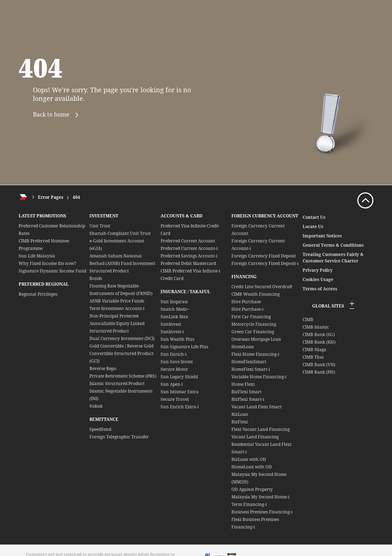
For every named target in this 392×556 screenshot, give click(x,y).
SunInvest (171, 324)
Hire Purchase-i (248, 309)
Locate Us (313, 227)
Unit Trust (100, 226)
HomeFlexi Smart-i (251, 369)
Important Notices (322, 236)
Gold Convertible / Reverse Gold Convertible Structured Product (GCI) (121, 353)
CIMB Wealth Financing (256, 294)
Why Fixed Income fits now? (47, 263)
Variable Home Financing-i (259, 377)
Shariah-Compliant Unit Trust (120, 233)
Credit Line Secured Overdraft (262, 287)
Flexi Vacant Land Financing (261, 429)
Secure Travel (175, 399)
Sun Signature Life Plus (184, 347)
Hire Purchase (246, 302)
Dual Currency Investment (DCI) (122, 338)
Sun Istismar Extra (180, 392)
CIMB (308, 319)
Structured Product (109, 271)
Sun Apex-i (172, 384)
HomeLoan (243, 347)
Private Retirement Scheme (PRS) (123, 376)
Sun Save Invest (177, 362)
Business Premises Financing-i (262, 512)
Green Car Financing (253, 332)
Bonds (96, 278)
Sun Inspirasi (174, 302)
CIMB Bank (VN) (319, 365)
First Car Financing (251, 317)
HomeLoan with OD (252, 467)
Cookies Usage (318, 279)
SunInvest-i (172, 332)
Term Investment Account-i (117, 308)
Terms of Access (320, 289)
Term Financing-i (249, 504)
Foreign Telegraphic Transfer (119, 437)
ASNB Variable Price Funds (117, 301)
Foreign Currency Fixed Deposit (264, 256)
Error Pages (51, 197)
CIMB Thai (313, 357)
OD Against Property (252, 489)
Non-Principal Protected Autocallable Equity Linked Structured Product (117, 323)
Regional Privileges (38, 294)
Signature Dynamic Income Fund (52, 271)
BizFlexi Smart (246, 392)
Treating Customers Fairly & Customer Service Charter (333, 258)
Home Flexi (243, 384)
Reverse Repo (103, 368)
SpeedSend (100, 429)
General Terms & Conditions (333, 245)
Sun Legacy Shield (179, 377)
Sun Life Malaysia (37, 256)
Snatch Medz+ (175, 309)
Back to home (59, 115)
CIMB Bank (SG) (319, 334)
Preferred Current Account (188, 241)
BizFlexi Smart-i (248, 399)
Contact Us (314, 217)
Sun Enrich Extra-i (180, 407)
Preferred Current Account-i (189, 248)
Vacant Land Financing (255, 437)
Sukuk (96, 406)
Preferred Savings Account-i (189, 256)
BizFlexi (240, 422)
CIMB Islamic (316, 327)
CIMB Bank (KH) (319, 342)
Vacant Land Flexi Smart (256, 407)
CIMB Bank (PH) (319, 372)
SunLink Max (174, 317)
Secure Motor (174, 369)
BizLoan (240, 414)
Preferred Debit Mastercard (188, 263)
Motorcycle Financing (254, 324)
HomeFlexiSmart (249, 362)
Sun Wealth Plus (177, 339)
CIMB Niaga (314, 350)
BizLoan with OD (249, 459)
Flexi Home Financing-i (255, 354)
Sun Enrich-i (174, 354)
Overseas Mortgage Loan (256, 339)
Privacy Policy (318, 270)
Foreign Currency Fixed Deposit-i (265, 263)
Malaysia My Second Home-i (260, 497)
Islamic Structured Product (117, 383)
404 (76, 197)
